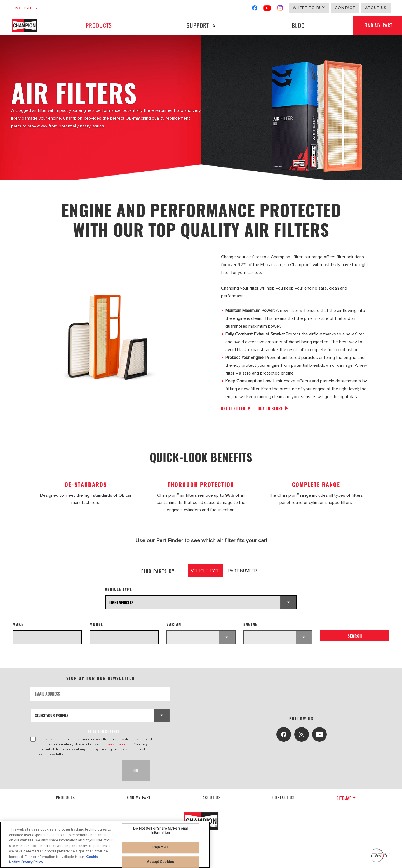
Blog (298, 25)
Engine (250, 624)
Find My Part (139, 797)
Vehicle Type (118, 589)
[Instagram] (280, 9)
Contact (345, 8)
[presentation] (73, 770)
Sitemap (346, 798)
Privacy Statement (118, 744)
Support (198, 25)
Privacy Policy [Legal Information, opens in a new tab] (32, 862)
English (22, 8)
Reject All (160, 847)
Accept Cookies (160, 862)
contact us (284, 797)
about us (376, 8)
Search (355, 636)
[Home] (30, 25)
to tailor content (103, 731)
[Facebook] (255, 9)
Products (99, 25)
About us (212, 797)
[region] (105, 845)
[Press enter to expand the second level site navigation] (214, 26)
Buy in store (270, 408)
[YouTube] (267, 9)
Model (96, 624)
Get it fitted (233, 408)
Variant (175, 624)
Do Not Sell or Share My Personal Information (160, 831)
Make (18, 624)
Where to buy (309, 8)
